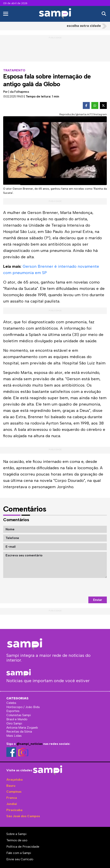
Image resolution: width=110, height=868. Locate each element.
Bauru (11, 786)
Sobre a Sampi (16, 834)
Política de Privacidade (23, 847)
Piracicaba (14, 810)
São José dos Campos (23, 816)
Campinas (14, 792)
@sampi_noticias (29, 744)
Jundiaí (12, 804)
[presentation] (77, 587)
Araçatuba (14, 780)
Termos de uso (17, 840)
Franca (12, 798)
